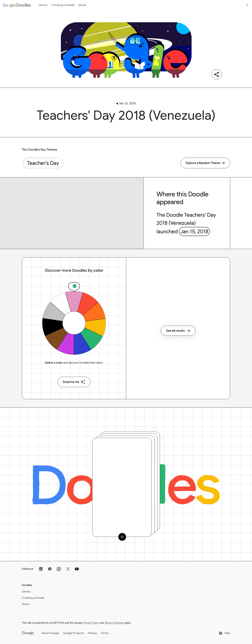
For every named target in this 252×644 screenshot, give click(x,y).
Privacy (92, 633)
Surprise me (74, 382)
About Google (50, 633)
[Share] (217, 74)
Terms (105, 633)
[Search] (247, 5)
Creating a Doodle (63, 5)
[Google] (28, 633)
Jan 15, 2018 (194, 231)
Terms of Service (114, 623)
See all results (178, 331)
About (82, 5)
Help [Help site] (224, 633)
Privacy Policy (91, 623)
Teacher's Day (43, 163)
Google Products (74, 633)
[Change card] (122, 537)
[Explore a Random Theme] (205, 163)
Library (43, 5)
